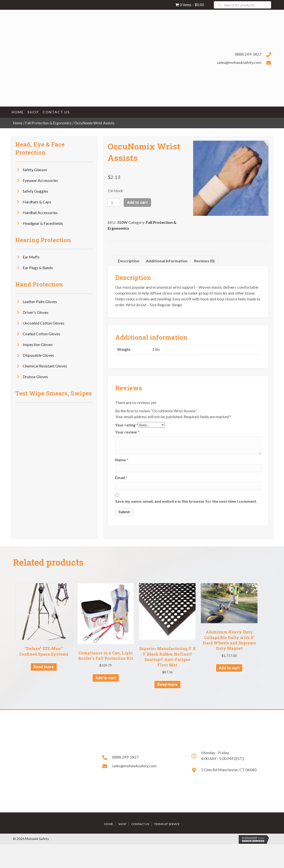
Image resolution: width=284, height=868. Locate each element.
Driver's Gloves (36, 312)
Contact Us (140, 824)
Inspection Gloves (38, 344)
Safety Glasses (35, 170)
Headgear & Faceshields (43, 223)
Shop (122, 824)
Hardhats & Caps (37, 202)
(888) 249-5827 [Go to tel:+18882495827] (248, 54)
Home (18, 123)
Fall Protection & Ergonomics (48, 123)
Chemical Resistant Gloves (45, 366)
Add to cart (137, 202)
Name (122, 460)
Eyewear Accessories (40, 180)
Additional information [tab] (167, 261)
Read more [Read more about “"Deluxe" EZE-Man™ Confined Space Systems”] (44, 667)
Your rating (127, 425)
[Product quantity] (114, 202)
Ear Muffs (31, 257)
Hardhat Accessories (40, 212)
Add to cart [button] (106, 678)
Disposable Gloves (38, 355)
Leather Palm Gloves (40, 301)
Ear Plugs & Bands (38, 268)
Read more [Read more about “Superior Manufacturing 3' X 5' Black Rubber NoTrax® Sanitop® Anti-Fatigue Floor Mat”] (167, 685)
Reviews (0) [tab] (204, 261)
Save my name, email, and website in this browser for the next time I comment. (186, 501)
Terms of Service (167, 824)
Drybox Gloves (35, 377)
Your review (127, 432)
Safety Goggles (35, 191)
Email (121, 478)
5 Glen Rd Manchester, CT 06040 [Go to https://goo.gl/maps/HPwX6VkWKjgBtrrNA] (229, 770)
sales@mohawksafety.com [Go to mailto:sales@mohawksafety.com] (239, 62)
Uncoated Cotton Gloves (43, 323)
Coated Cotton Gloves (41, 334)
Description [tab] (129, 261)
